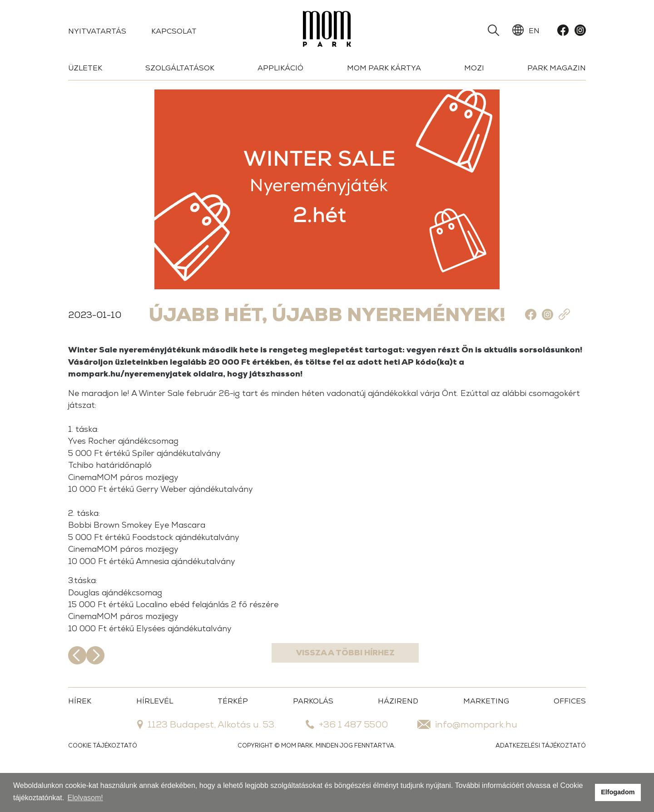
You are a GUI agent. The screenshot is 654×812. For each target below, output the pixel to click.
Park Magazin (557, 68)
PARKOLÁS (313, 738)
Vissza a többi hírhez (327, 693)
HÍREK (80, 738)
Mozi (474, 68)
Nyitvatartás (97, 31)
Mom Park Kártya (384, 68)
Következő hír (577, 693)
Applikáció (280, 68)
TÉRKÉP (233, 738)
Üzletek (85, 68)
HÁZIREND (398, 738)
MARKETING (486, 738)
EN (526, 30)
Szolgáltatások (180, 68)
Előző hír (77, 693)
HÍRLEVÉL (155, 738)
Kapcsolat (174, 31)
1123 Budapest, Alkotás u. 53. (207, 762)
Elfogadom (618, 792)
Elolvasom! (85, 798)
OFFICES (570, 738)
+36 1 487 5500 (347, 762)
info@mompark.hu (467, 762)
